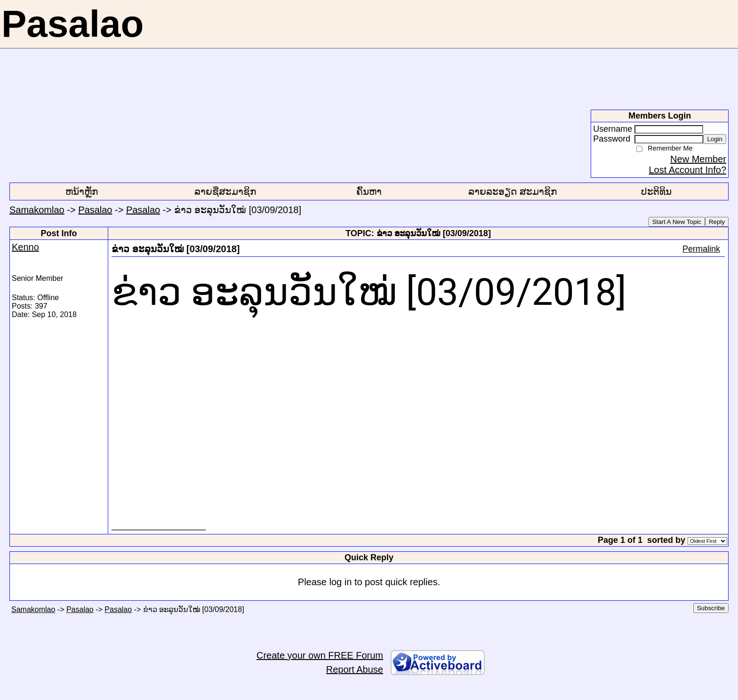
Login (715, 139)
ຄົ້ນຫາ (369, 191)
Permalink (701, 249)
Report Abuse (355, 669)
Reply (717, 222)
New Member (698, 159)
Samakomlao (37, 210)
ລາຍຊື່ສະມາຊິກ (225, 191)
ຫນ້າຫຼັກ (82, 191)
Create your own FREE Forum (320, 655)
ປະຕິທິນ (656, 191)
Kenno (25, 247)
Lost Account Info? (687, 170)
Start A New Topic (677, 222)
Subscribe (711, 608)
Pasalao (95, 210)
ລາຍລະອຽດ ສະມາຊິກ (513, 191)
